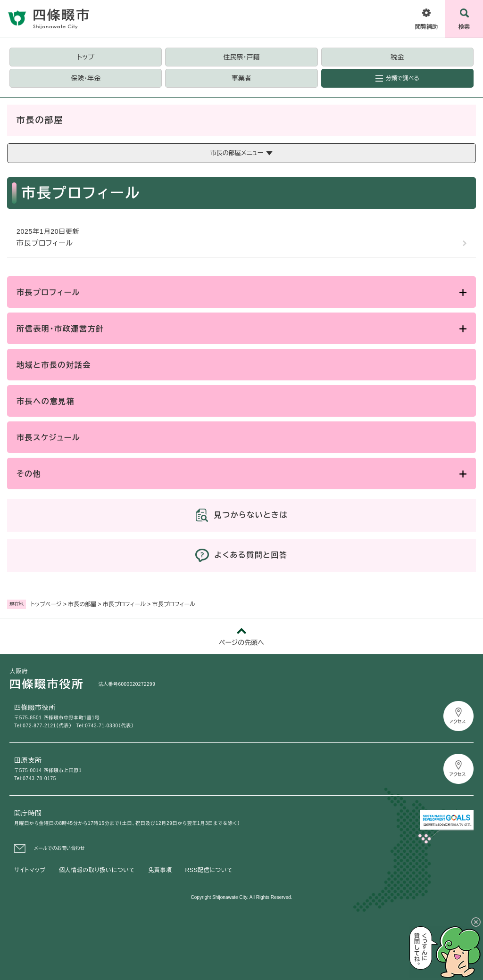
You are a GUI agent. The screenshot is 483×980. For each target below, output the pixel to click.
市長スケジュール (48, 438)
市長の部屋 (82, 604)
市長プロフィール (124, 604)
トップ (86, 57)
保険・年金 (86, 78)
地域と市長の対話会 (54, 365)
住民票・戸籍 (241, 57)
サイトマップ (30, 870)
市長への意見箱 (46, 401)
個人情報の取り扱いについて (97, 870)
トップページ (46, 604)
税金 (397, 57)
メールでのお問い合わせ (59, 848)
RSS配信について (209, 870)
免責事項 (160, 870)
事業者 (241, 78)
